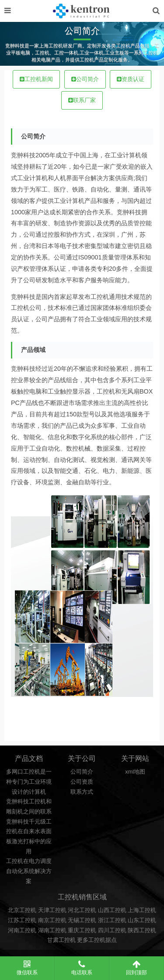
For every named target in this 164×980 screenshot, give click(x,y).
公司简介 (85, 79)
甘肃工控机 (61, 940)
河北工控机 (82, 910)
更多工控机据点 (97, 940)
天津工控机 (52, 910)
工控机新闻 (36, 79)
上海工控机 (142, 910)
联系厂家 (82, 100)
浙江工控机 (112, 920)
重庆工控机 (82, 930)
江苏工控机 (22, 920)
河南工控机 (22, 930)
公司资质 (82, 782)
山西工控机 (112, 910)
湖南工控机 (52, 930)
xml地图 (135, 772)
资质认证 (131, 79)
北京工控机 (22, 910)
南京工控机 (52, 920)
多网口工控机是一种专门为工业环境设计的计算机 (29, 782)
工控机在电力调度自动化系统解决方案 (29, 871)
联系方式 (82, 792)
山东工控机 (142, 920)
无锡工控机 (82, 920)
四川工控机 (112, 930)
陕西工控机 (142, 930)
